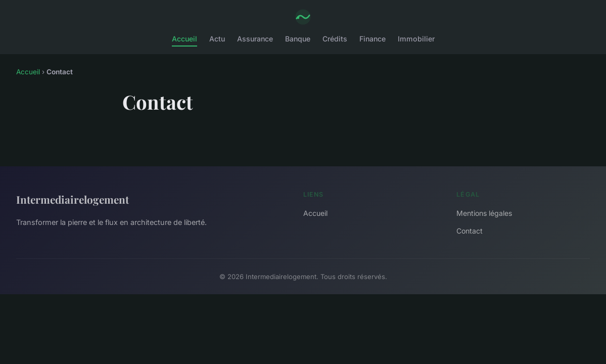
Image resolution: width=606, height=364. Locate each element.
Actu (217, 39)
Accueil (184, 39)
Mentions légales (484, 213)
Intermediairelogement (73, 199)
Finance (372, 39)
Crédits (335, 39)
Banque (298, 39)
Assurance (255, 39)
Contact (470, 231)
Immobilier (416, 39)
